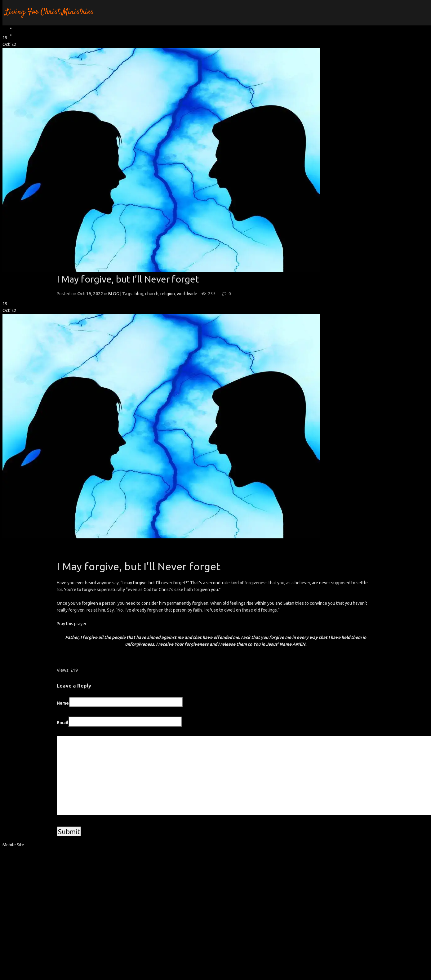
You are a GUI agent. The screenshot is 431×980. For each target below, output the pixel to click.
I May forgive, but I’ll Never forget (128, 279)
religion (168, 294)
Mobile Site (13, 845)
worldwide (187, 294)
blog (139, 294)
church (152, 294)
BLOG (114, 294)
